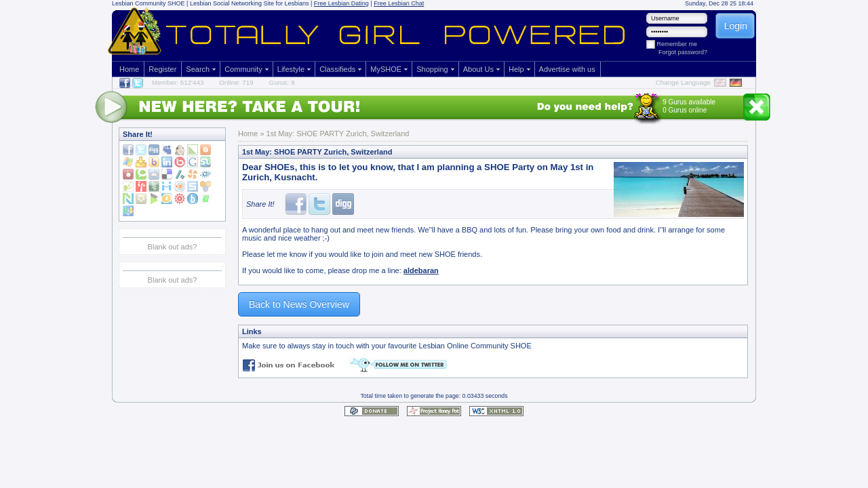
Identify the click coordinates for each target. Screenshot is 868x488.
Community (243, 69)
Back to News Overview (299, 304)
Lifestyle (291, 69)
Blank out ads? (173, 247)
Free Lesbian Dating (341, 3)
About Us (478, 69)
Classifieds (337, 69)
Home (129, 69)
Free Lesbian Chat (399, 3)
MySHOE (386, 69)
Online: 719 (236, 82)
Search (198, 69)
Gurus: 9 (282, 82)
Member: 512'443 (178, 82)
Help (516, 69)
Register (162, 69)
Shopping (432, 69)
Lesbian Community (139, 3)
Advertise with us (567, 69)
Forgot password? (683, 52)
